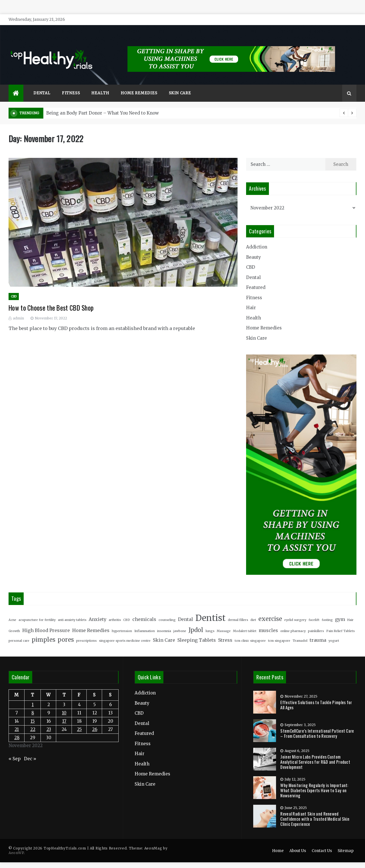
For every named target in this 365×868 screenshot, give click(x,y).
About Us (298, 842)
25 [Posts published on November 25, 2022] (79, 721)
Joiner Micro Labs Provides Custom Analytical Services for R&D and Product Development (315, 753)
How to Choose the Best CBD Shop (51, 299)
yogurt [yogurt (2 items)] (334, 632)
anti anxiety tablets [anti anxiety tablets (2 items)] (72, 611)
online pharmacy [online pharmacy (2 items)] (293, 623)
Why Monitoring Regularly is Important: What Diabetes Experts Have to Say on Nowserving (314, 782)
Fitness (71, 85)
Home (278, 842)
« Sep (15, 750)
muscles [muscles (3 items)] (268, 622)
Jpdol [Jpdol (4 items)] (196, 622)
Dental (42, 85)
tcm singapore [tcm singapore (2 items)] (279, 632)
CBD (14, 288)
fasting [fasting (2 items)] (327, 611)
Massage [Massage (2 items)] (224, 623)
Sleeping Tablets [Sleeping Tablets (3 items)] (197, 632)
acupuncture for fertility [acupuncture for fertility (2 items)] (37, 611)
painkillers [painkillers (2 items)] (316, 623)
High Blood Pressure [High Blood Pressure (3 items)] (46, 622)
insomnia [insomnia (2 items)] (164, 623)
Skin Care (180, 85)
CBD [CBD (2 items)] (127, 611)
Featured (256, 279)
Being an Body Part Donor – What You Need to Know (103, 105)
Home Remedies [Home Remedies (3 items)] (91, 622)
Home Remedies (139, 85)
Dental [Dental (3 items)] (185, 611)
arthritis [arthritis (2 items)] (115, 611)
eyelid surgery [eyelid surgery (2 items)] (295, 611)
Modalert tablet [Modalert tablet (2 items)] (245, 623)
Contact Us (322, 842)
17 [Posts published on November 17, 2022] (64, 713)
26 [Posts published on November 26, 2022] (95, 721)
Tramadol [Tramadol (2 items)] (300, 632)
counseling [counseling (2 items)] (167, 611)
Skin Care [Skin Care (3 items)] (164, 632)
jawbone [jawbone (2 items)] (180, 623)
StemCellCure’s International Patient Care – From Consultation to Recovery (317, 725)
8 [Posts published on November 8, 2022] (33, 705)
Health (100, 85)
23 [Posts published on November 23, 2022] (49, 721)
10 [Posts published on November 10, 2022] (64, 705)
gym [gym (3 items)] (340, 611)
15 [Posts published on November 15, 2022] (33, 713)
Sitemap (346, 842)
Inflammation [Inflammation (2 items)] (145, 623)
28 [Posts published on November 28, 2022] (17, 729)
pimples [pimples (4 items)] (43, 631)
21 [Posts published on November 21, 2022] (17, 721)
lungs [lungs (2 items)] (210, 623)
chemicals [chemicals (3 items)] (144, 611)
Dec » (30, 750)
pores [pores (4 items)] (66, 631)
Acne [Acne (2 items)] (12, 611)
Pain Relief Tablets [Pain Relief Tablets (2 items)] (340, 623)
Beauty (254, 249)
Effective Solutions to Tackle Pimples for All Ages (316, 696)
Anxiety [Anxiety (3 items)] (98, 611)
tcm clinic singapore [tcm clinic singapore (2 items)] (250, 632)
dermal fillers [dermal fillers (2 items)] (238, 611)
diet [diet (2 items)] (253, 611)
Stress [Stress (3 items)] (225, 632)
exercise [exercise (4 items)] (270, 610)
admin (18, 310)
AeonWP (16, 844)
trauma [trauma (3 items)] (318, 632)
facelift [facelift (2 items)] (314, 611)
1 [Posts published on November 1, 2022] (33, 696)
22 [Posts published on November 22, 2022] (33, 721)
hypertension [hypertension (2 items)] (122, 623)
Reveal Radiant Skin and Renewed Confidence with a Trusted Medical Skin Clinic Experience (315, 810)
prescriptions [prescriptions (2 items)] (86, 632)
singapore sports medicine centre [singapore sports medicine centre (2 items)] (125, 632)
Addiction (257, 239)
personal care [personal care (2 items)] (19, 632)
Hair (251, 299)
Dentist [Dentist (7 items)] (210, 609)
